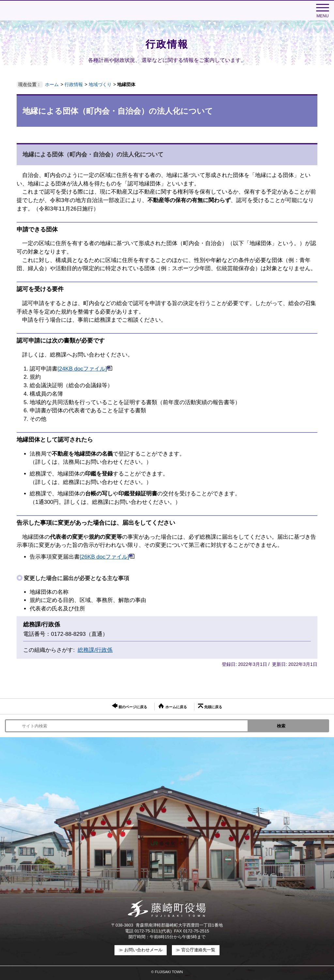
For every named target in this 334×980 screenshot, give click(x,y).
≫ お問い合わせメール (141, 950)
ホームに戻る (172, 706)
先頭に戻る (210, 706)
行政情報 (74, 84)
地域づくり (100, 84)
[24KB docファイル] (85, 369)
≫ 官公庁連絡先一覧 (196, 950)
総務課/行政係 (95, 650)
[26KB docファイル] (107, 557)
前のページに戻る (129, 706)
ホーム (52, 84)
